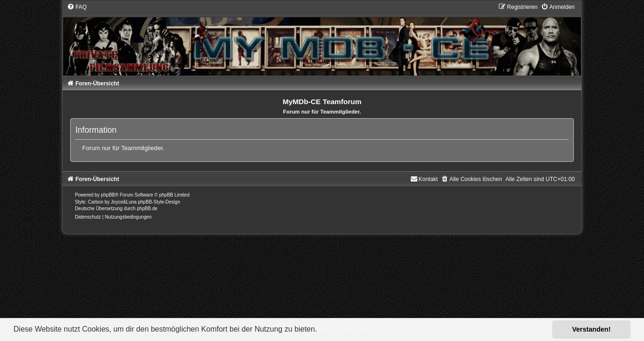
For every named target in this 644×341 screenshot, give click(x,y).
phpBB (108, 195)
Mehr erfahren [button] (344, 329)
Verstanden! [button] (592, 329)
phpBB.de (147, 208)
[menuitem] (77, 7)
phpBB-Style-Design (159, 202)
